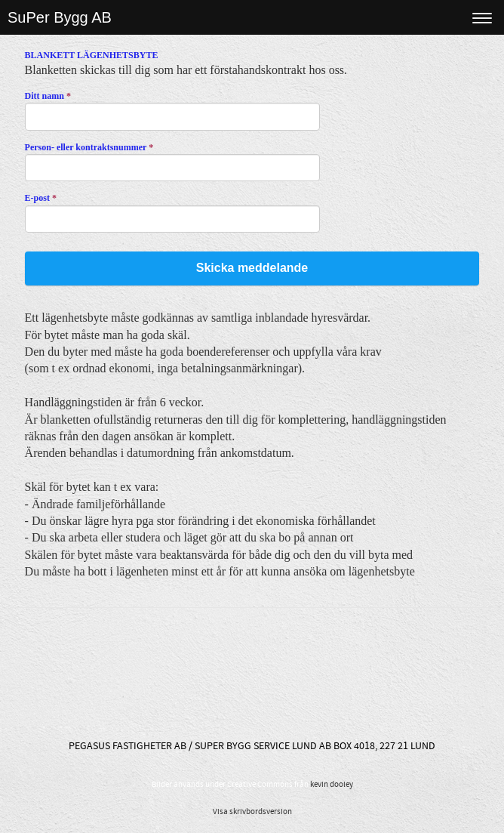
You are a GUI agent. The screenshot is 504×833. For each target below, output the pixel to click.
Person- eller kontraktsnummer (89, 147)
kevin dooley (332, 785)
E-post (41, 198)
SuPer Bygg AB (60, 17)
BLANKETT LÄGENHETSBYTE (92, 55)
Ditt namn (48, 96)
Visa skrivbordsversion (252, 812)
